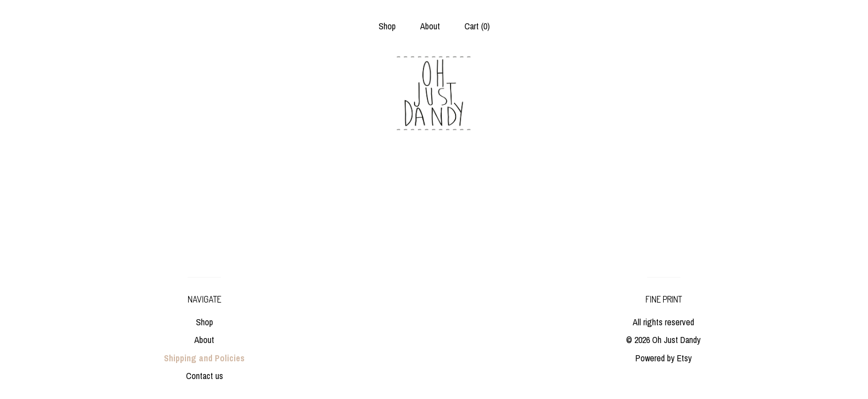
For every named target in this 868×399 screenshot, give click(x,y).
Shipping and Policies (204, 358)
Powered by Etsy (664, 358)
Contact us (205, 376)
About (430, 26)
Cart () (477, 26)
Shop (387, 26)
